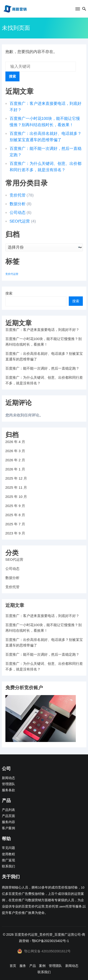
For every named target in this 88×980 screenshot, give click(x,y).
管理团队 (8, 784)
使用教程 (8, 854)
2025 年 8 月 (15, 515)
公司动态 (18, 213)
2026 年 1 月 (15, 469)
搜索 (12, 76)
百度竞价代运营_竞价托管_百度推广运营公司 (48, 935)
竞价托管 (18, 195)
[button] (77, 10)
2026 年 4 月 (15, 442)
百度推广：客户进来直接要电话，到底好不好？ (42, 330)
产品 (33, 966)
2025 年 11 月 (16, 487)
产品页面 (8, 816)
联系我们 (8, 866)
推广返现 (8, 860)
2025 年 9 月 (15, 506)
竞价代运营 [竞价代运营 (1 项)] (12, 274)
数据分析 (18, 204)
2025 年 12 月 (16, 478)
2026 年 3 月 (15, 451)
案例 (42, 966)
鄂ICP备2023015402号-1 (50, 941)
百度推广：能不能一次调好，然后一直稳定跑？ (42, 368)
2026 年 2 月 (15, 460)
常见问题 (8, 848)
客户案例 (8, 828)
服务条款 (8, 790)
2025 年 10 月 (16, 497)
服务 (23, 966)
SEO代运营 (20, 221)
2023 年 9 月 (15, 533)
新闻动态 (8, 778)
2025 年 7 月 (15, 524)
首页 (13, 966)
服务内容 (8, 822)
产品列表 (8, 810)
